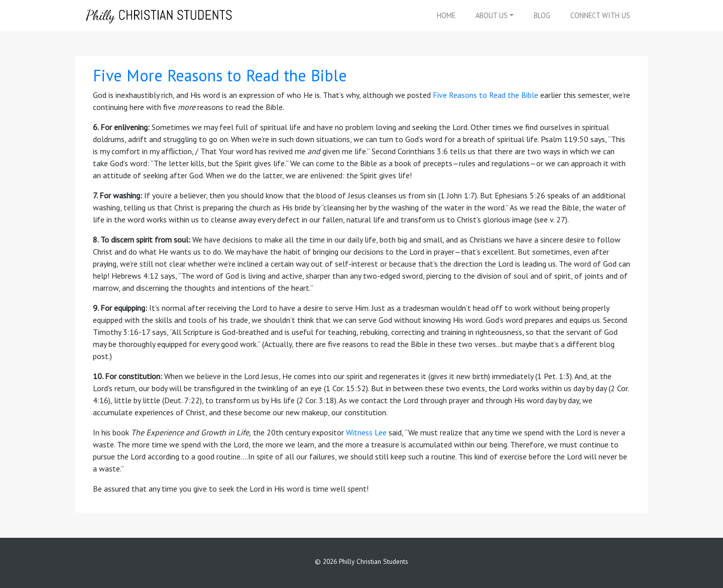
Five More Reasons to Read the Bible (220, 75)
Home (446, 15)
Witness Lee (366, 432)
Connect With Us (600, 15)
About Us (492, 15)
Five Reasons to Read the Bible (486, 95)
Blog (542, 15)
